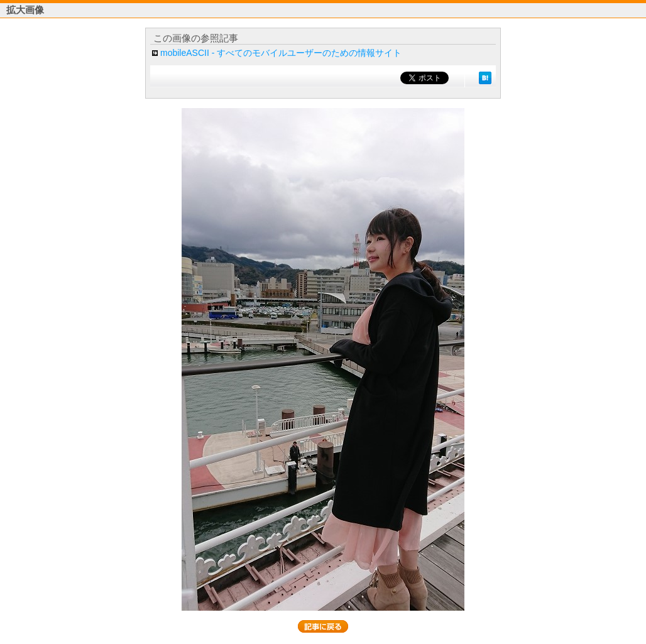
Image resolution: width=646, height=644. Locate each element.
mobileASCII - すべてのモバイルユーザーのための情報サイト (281, 53)
